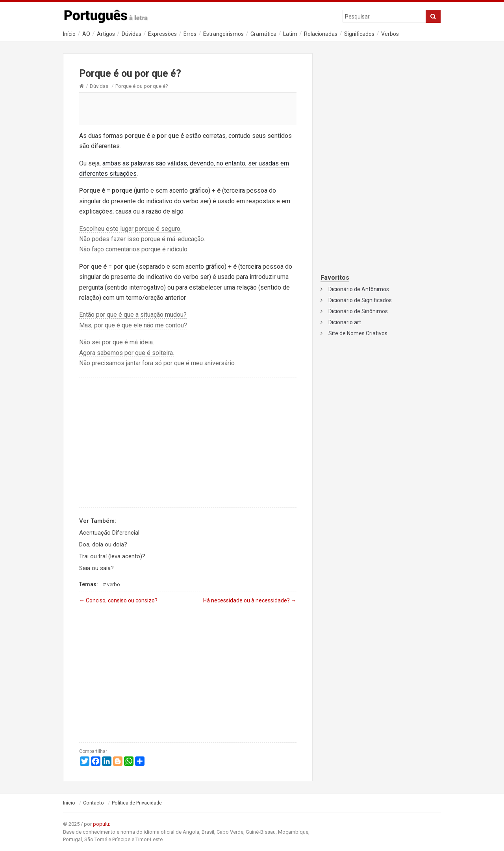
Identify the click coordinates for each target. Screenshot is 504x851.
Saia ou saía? (96, 568)
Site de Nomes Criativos (358, 333)
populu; (102, 824)
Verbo (114, 584)
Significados (359, 34)
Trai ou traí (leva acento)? (112, 556)
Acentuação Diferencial (109, 533)
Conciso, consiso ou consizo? (118, 600)
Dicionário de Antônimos (359, 289)
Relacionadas (321, 34)
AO (86, 34)
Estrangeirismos (223, 34)
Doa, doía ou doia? (103, 544)
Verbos (390, 34)
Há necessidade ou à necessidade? (250, 600)
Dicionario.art (345, 322)
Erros (190, 34)
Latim (290, 34)
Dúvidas (132, 34)
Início (69, 34)
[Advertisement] (188, 108)
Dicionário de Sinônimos (358, 311)
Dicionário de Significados (360, 300)
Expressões (162, 34)
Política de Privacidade (137, 803)
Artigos (106, 34)
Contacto (94, 803)
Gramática (263, 34)
